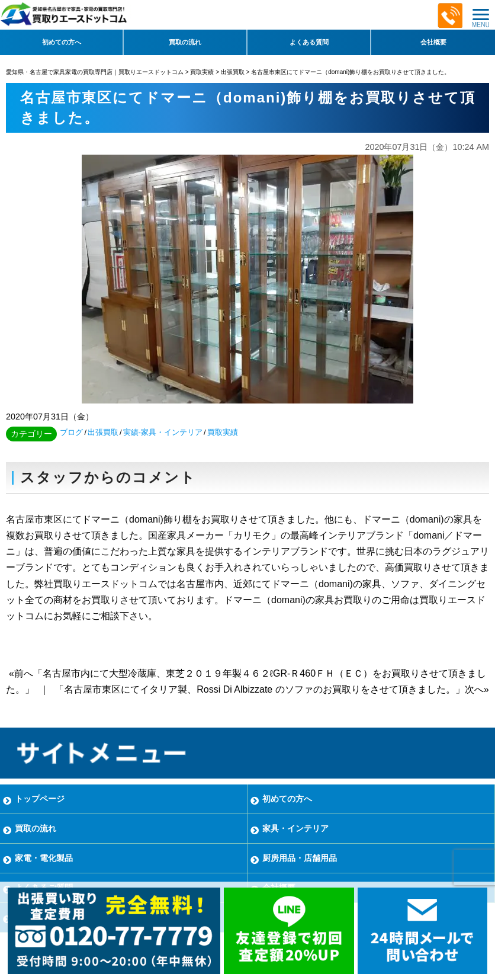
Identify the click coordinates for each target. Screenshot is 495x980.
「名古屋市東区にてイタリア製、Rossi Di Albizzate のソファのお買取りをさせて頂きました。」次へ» (271, 689)
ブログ (71, 432)
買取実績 (223, 432)
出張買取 (103, 432)
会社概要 (433, 42)
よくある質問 (309, 42)
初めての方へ (62, 42)
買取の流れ (185, 42)
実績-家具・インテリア (163, 432)
